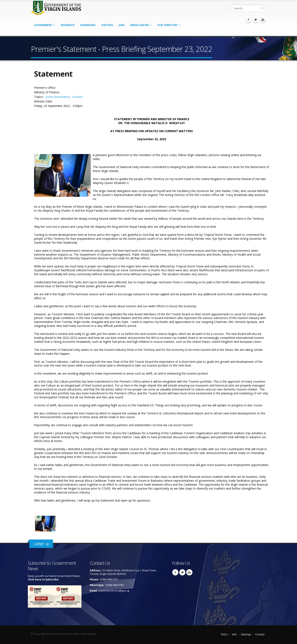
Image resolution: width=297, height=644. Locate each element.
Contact (260, 634)
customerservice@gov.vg (114, 591)
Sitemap (246, 634)
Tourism (77, 97)
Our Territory (168, 25)
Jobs (122, 25)
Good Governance (58, 97)
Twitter (256, 20)
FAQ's (224, 634)
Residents (68, 25)
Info (234, 634)
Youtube (263, 20)
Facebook (248, 20)
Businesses (88, 25)
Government (43, 25)
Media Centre (140, 25)
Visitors (107, 25)
